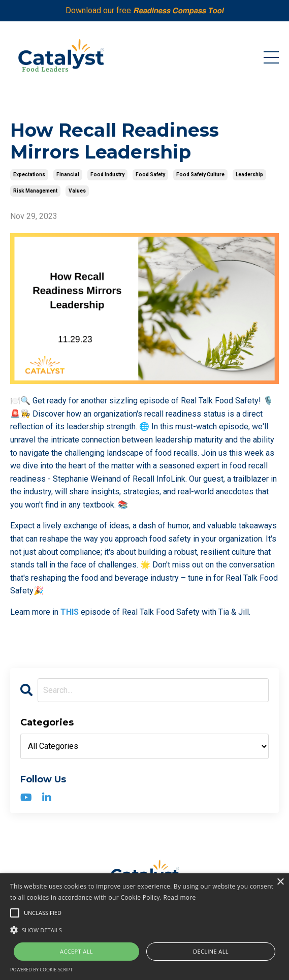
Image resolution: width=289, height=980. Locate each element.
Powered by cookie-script (41, 970)
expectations (29, 175)
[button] (144, 930)
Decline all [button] (211, 951)
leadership (249, 175)
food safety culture (200, 175)
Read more (180, 897)
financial (68, 175)
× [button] (280, 882)
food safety (150, 175)
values (77, 191)
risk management (35, 191)
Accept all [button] (76, 951)
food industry (107, 175)
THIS (70, 612)
